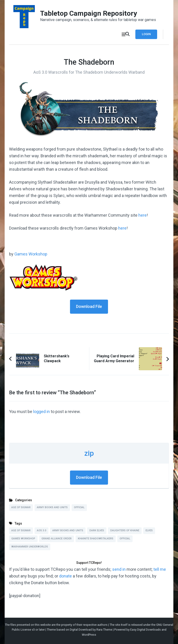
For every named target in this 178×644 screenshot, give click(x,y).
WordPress (89, 635)
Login (146, 34)
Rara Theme (104, 630)
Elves (149, 530)
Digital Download (81, 630)
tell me (160, 569)
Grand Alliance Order (57, 539)
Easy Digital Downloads (146, 630)
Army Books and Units (52, 507)
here (143, 215)
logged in (41, 412)
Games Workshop (31, 254)
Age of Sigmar (21, 507)
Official (79, 507)
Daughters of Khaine (125, 530)
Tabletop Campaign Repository (89, 13)
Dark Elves (97, 530)
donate (65, 576)
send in (119, 569)
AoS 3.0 (41, 530)
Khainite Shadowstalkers (96, 539)
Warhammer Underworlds (30, 547)
